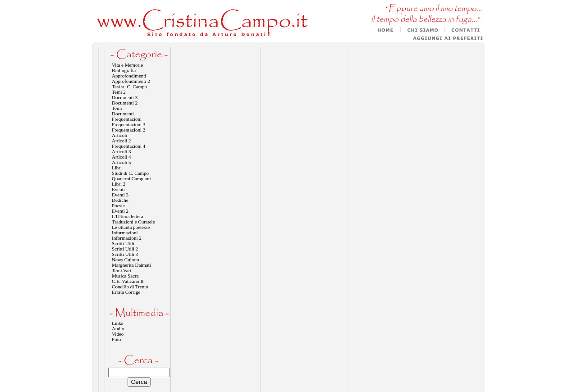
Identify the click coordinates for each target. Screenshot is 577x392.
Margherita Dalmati (131, 265)
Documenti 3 (125, 97)
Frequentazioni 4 (128, 146)
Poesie (118, 205)
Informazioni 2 (127, 238)
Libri (117, 168)
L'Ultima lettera (127, 216)
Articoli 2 (121, 141)
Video (118, 334)
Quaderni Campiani (131, 178)
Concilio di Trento (130, 287)
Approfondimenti (129, 76)
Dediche (120, 200)
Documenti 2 (125, 103)
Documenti (123, 114)
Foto (116, 339)
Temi (117, 108)
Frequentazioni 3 (128, 124)
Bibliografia (124, 70)
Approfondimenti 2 (131, 81)
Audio (118, 328)
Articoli (119, 135)
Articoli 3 (121, 151)
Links (117, 323)
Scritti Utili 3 (125, 254)
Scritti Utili (123, 243)
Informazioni (125, 232)
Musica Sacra (125, 276)
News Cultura (126, 260)
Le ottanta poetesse (131, 227)
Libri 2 (119, 184)
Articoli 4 (121, 157)
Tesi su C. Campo (129, 87)
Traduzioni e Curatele (133, 222)
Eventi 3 (120, 195)
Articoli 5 (121, 162)
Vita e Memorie (127, 65)
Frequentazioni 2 (128, 130)
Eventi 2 (120, 211)
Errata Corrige (126, 292)
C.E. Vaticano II (128, 281)
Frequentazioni (127, 119)
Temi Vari (121, 270)
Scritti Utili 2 (125, 249)
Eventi (118, 189)
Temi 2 (119, 92)
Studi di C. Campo (130, 173)
